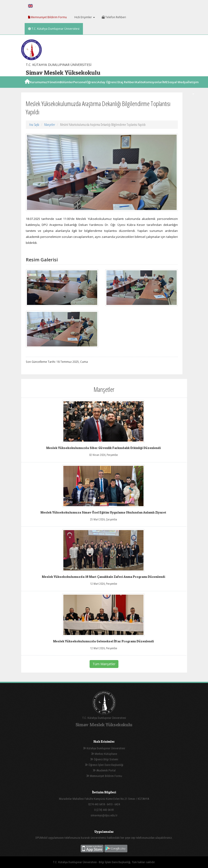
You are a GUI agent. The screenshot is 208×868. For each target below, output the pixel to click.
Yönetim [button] (54, 87)
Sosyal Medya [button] (178, 87)
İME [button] (165, 87)
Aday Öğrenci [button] (108, 87)
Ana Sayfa (34, 125)
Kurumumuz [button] (39, 87)
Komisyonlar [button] (153, 87)
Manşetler (50, 125)
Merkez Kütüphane (104, 754)
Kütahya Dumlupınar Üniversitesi (104, 748)
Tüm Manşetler (104, 664)
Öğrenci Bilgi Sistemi (104, 759)
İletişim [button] (193, 87)
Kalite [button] (140, 87)
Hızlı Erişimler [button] (84, 17)
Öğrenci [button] (92, 87)
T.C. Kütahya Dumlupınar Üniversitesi (54, 29)
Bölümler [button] (67, 87)
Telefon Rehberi (114, 17)
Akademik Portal (104, 770)
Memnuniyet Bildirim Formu (47, 17)
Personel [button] (80, 87)
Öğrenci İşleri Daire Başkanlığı (104, 765)
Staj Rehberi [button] (126, 87)
